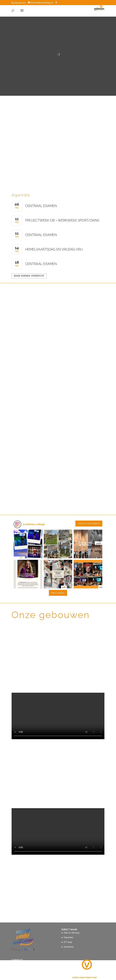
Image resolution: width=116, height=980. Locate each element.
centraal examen (41, 206)
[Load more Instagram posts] (58, 593)
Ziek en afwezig (71, 933)
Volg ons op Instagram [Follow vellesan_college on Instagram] (89, 523)
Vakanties (68, 937)
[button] (28, 544)
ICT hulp (68, 942)
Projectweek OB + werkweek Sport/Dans (62, 220)
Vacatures (69, 947)
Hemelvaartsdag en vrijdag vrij (54, 249)
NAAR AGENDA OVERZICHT (29, 276)
